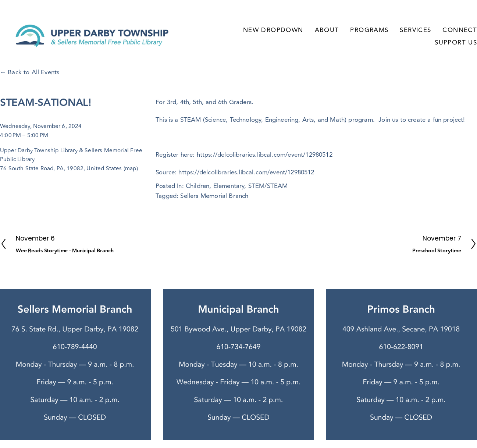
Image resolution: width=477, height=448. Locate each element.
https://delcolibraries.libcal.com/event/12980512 (246, 173)
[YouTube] (472, 278)
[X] (456, 278)
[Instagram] (423, 278)
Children (197, 186)
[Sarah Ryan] (391, 278)
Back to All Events (33, 72)
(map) (131, 168)
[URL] (407, 278)
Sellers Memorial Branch (214, 196)
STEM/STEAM (268, 186)
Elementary (229, 186)
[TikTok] (439, 278)
